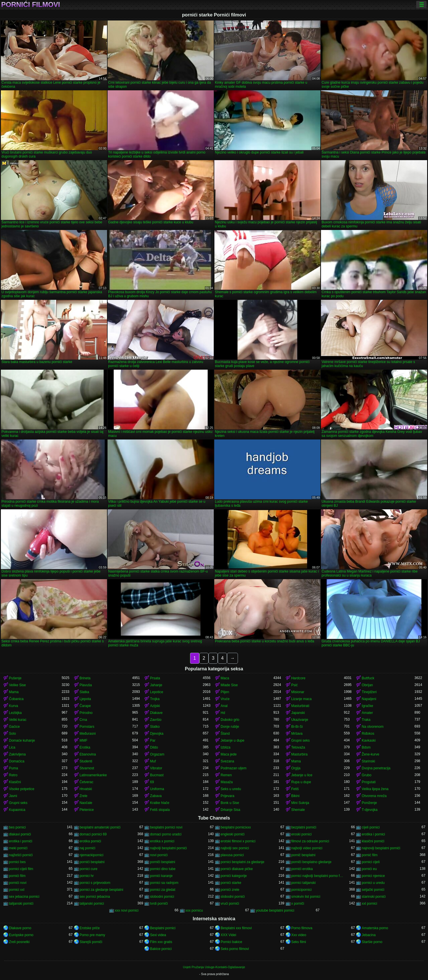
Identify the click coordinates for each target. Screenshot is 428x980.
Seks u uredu (231, 789)
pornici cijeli (371, 862)
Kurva (13, 706)
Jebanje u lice (302, 775)
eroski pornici (302, 834)
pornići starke (231, 883)
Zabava (156, 796)
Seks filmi (299, 942)
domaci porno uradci (166, 834)
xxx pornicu (194, 910)
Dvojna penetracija (376, 768)
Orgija (296, 768)
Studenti (86, 761)
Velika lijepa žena (375, 789)
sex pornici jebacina (95, 897)
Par (153, 740)
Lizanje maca (302, 699)
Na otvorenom (372, 727)
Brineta (85, 678)
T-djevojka (370, 810)
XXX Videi (228, 935)
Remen (226, 775)
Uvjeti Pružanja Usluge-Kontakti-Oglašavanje (214, 967)
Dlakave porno (20, 928)
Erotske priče (90, 928)
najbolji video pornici (307, 848)
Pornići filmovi (31, 5)
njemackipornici (92, 855)
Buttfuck (368, 678)
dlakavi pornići (20, 834)
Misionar (298, 692)
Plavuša (86, 685)
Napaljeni (369, 699)
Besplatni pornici (163, 928)
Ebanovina (88, 754)
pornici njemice (373, 876)
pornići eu (369, 869)
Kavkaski (369, 740)
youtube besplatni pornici (275, 910)
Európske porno (21, 935)
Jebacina (369, 935)
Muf (153, 761)
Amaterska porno (375, 928)
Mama (14, 692)
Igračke (367, 706)
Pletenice (87, 810)
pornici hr (87, 876)
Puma (13, 768)
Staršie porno (372, 942)
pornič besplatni (303, 855)
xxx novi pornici (127, 910)
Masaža (227, 782)
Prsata (155, 678)
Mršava (297, 734)
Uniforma (157, 789)
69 (152, 782)
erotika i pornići (21, 841)
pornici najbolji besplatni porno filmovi (318, 876)
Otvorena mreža (374, 796)
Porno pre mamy (92, 935)
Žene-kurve (370, 754)
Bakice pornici (161, 949)
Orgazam (157, 754)
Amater (367, 713)
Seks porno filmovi (235, 949)
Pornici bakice (231, 942)
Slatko (155, 727)
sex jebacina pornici (24, 897)
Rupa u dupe (301, 782)
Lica (12, 747)
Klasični (15, 782)
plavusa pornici (232, 855)
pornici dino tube (163, 869)
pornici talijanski (304, 883)
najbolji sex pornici (235, 848)
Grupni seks (301, 740)
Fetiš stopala (160, 810)
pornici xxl (17, 890)
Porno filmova (302, 928)
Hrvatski (86, 789)
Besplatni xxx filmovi (236, 928)
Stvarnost (87, 768)
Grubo (366, 775)
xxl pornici (369, 904)
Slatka (84, 692)
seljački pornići (373, 890)
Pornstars (87, 727)
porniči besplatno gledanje (311, 862)
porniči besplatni (163, 862)
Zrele (83, 796)
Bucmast (157, 775)
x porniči (298, 904)
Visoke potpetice (22, 789)
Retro (13, 775)
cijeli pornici (371, 827)
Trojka (155, 699)
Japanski (298, 713)
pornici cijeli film (21, 869)
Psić (295, 685)
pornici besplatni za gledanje (242, 862)
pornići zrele (230, 890)
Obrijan (367, 685)
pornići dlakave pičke (237, 869)
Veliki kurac (18, 720)
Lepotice (156, 692)
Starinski (368, 761)
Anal (224, 706)
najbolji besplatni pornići (168, 848)
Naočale (86, 803)
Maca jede (229, 754)
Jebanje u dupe (232, 740)
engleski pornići (233, 834)
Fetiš (295, 789)
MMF (83, 740)
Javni (13, 796)
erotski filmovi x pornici (238, 841)
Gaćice (14, 727)
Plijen (225, 692)
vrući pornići (230, 904)
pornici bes (17, 862)
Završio (156, 720)
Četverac (87, 782)
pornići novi (18, 883)
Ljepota (85, 699)
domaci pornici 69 (93, 834)
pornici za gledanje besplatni (101, 890)
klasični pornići (373, 841)
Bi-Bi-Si (297, 727)
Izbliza (226, 747)
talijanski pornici (92, 904)
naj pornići (88, 848)
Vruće (225, 699)
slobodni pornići (233, 897)
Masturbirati (300, 706)
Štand (225, 734)
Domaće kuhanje (22, 740)
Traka (366, 720)
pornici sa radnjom (164, 883)
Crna (83, 720)
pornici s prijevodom (95, 883)
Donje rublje (230, 727)
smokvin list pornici (306, 897)
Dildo (154, 747)
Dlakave (156, 713)
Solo (12, 734)
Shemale (298, 810)
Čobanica (16, 699)
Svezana (227, 761)
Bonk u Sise (230, 803)
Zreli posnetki (19, 942)
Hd (223, 713)
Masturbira (300, 754)
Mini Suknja (300, 803)
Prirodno (86, 713)
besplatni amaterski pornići (100, 827)
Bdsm (366, 747)
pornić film (370, 855)
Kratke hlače (160, 803)
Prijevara (227, 796)
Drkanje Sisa (230, 810)
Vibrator (156, 768)
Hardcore (298, 678)
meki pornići (18, 848)
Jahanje (156, 685)
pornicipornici (302, 890)
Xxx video (299, 935)
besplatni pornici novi (166, 827)
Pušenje (15, 678)
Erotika (85, 747)
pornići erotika (302, 869)
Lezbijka (15, 713)
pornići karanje (161, 876)
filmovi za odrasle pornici (310, 841)
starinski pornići (374, 897)
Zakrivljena (17, 754)
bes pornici (17, 827)
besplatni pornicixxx (236, 827)
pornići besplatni (92, 862)
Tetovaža (298, 747)
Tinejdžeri (369, 692)
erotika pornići (90, 841)
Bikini (295, 796)
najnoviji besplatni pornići (381, 848)
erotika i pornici (373, 834)
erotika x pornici (162, 841)
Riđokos (368, 734)
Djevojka (157, 734)
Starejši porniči (91, 942)
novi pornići (159, 855)
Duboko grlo (230, 720)
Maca (225, 678)
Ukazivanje (300, 720)
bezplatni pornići (304, 827)
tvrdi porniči (159, 904)
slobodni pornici (162, 897)
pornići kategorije (234, 876)
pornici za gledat (163, 890)
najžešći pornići (21, 855)
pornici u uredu (373, 883)
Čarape (85, 706)
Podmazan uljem (233, 768)
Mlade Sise (229, 685)
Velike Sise (17, 685)
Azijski (155, 706)
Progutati (369, 782)
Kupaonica (17, 810)
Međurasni (88, 734)
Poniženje (369, 803)
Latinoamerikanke (93, 775)
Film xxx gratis (161, 942)
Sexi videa (158, 935)
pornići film (17, 876)
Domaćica (17, 761)
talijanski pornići (21, 904)
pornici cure (89, 869)
